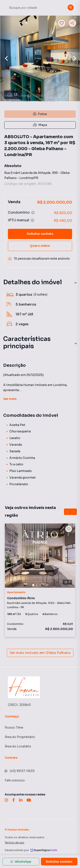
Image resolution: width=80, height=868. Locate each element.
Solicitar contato (40, 234)
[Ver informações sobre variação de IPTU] (32, 220)
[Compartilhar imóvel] (72, 23)
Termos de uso (15, 842)
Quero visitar (40, 246)
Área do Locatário (18, 746)
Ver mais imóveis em (40, 653)
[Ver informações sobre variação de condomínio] (33, 213)
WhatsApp (21, 862)
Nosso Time (14, 728)
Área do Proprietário (20, 737)
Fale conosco (15, 780)
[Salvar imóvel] (62, 23)
